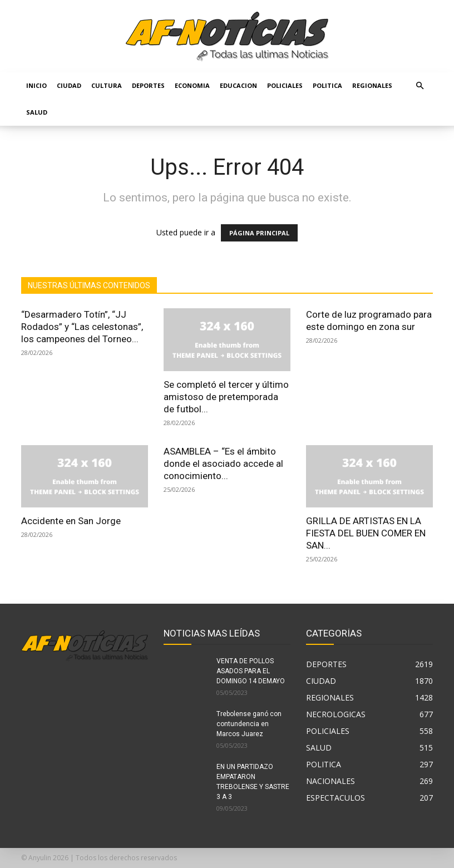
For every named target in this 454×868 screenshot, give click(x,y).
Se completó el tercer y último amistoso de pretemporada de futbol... (226, 397)
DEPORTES (148, 85)
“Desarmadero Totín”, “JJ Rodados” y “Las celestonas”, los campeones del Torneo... (82, 327)
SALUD (37, 112)
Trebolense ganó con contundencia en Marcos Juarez (249, 724)
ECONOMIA (192, 85)
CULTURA (107, 85)
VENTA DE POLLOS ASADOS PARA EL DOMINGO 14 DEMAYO (251, 671)
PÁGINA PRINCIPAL (259, 233)
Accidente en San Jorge (71, 521)
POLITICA (327, 85)
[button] (420, 86)
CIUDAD (69, 85)
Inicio (36, 85)
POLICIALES (285, 85)
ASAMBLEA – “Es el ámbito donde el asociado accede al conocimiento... (223, 463)
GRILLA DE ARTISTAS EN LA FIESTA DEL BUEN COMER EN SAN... (366, 533)
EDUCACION (238, 85)
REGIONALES (372, 85)
